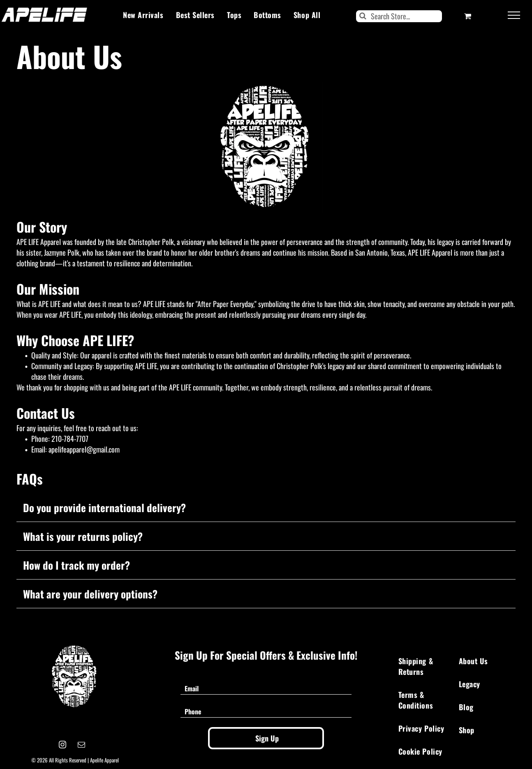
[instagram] (63, 746)
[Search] (399, 16)
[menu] (514, 15)
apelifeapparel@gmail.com (84, 449)
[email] (82, 746)
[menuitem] (143, 15)
